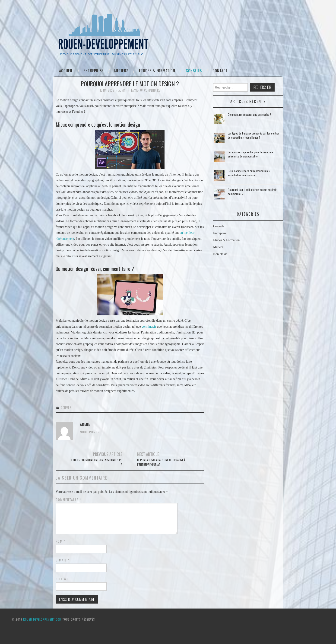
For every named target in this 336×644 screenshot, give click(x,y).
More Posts (90, 432)
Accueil (66, 71)
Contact (220, 71)
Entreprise (94, 71)
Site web (63, 579)
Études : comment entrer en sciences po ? (97, 462)
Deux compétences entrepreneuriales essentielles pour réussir (249, 173)
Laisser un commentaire (146, 90)
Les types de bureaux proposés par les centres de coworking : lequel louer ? (254, 135)
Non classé (220, 254)
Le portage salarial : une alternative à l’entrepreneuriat (161, 462)
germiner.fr (149, 327)
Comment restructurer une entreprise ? (249, 114)
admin (122, 90)
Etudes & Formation (157, 71)
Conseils (194, 71)
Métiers (121, 71)
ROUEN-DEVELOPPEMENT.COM (42, 619)
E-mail (63, 560)
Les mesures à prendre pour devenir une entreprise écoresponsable (250, 154)
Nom (61, 541)
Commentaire (68, 500)
